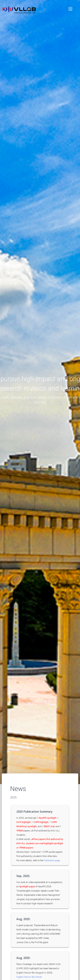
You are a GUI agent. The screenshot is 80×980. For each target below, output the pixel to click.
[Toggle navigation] (70, 9)
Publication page (52, 860)
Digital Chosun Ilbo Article (29, 977)
